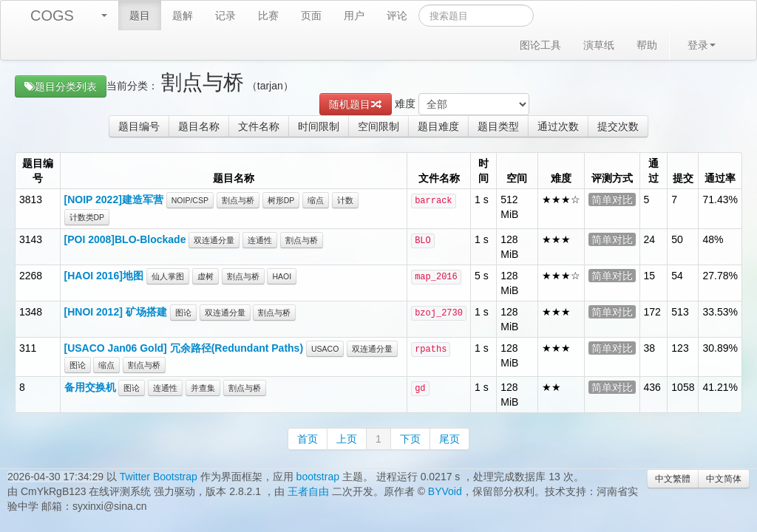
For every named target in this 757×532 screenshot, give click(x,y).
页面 (311, 16)
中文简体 (724, 479)
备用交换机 (90, 387)
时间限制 (319, 126)
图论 (183, 313)
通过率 (720, 178)
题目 (140, 16)
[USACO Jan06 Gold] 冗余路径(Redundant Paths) (184, 348)
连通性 (260, 240)
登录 (702, 45)
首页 (308, 439)
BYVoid (445, 491)
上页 (347, 439)
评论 (397, 16)
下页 (410, 439)
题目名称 (199, 126)
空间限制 (378, 126)
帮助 (647, 45)
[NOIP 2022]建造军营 (114, 199)
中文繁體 (673, 479)
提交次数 (618, 126)
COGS (52, 16)
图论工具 (540, 45)
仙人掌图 (168, 276)
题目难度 (438, 126)
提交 (683, 178)
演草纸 (599, 45)
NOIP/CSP (190, 200)
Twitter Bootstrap (159, 477)
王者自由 (308, 491)
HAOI (282, 276)
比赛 (268, 16)
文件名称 (259, 126)
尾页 (449, 439)
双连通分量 (214, 240)
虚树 (206, 276)
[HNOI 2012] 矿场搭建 (116, 312)
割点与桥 (238, 200)
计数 (345, 200)
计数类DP (87, 217)
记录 (225, 16)
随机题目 (356, 104)
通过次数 (558, 126)
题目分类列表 (61, 86)
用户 (354, 16)
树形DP (281, 200)
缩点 (316, 200)
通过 (654, 171)
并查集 (203, 388)
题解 (183, 16)
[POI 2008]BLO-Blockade (125, 239)
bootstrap (318, 477)
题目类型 (498, 126)
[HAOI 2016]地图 (104, 276)
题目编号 (139, 126)
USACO (325, 349)
